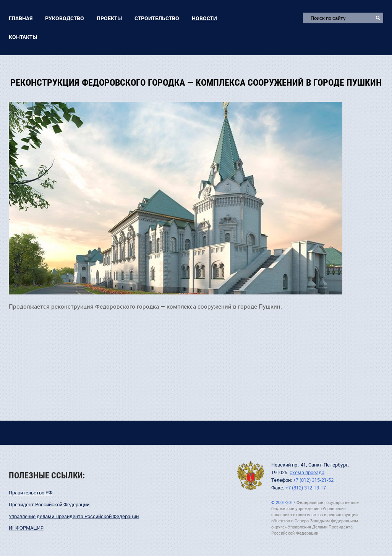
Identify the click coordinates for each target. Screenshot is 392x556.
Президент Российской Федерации (49, 505)
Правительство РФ (31, 493)
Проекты (109, 18)
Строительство (157, 18)
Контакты (23, 37)
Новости (204, 18)
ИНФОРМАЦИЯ (26, 528)
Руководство (65, 18)
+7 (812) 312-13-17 (306, 488)
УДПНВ (251, 476)
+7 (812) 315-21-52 (313, 480)
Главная (21, 18)
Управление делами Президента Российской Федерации (74, 516)
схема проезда (307, 472)
